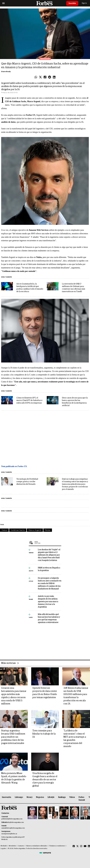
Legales (3, 849)
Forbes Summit (82, 799)
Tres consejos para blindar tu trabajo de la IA (44, 734)
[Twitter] (77, 846)
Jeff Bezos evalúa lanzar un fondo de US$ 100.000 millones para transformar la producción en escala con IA (76, 696)
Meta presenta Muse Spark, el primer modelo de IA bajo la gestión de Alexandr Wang (14, 778)
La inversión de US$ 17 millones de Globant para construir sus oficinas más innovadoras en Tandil (74, 288)
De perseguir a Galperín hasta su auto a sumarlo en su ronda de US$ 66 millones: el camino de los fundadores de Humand (50, 584)
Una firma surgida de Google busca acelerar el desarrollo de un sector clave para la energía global (45, 780)
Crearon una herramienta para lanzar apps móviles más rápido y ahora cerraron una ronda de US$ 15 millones (14, 696)
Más (48, 542)
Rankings (62, 797)
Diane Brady (6, 72)
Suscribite (72, 3)
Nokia (48, 530)
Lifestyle (51, 797)
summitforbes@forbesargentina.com (13, 828)
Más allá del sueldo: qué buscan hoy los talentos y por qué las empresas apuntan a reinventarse (49, 618)
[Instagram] (81, 846)
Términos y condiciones (57, 846)
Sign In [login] (84, 3)
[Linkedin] (89, 846)
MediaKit (4, 846)
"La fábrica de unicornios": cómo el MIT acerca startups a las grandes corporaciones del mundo (75, 739)
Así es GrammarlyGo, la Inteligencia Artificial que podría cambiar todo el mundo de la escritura (30, 288)
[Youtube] (85, 846)
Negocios (40, 797)
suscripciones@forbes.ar (9, 834)
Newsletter (12, 846)
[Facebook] (74, 846)
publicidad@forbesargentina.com (12, 819)
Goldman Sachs (18, 530)
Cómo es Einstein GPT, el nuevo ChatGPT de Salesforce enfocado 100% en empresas (29, 400)
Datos (4, 530)
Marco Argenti (35, 530)
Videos (72, 797)
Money (29, 797)
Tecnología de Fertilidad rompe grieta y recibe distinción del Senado (27, 482)
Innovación (6, 797)
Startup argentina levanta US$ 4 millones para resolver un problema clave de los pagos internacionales (13, 737)
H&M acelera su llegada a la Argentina (49, 569)
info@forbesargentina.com (15, 822)
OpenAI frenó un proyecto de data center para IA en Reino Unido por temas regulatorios (45, 693)
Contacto (21, 846)
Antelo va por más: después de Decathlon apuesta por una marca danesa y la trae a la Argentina (48, 602)
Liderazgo (19, 797)
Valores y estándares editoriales (37, 846)
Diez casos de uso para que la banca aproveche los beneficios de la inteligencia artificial (75, 402)
